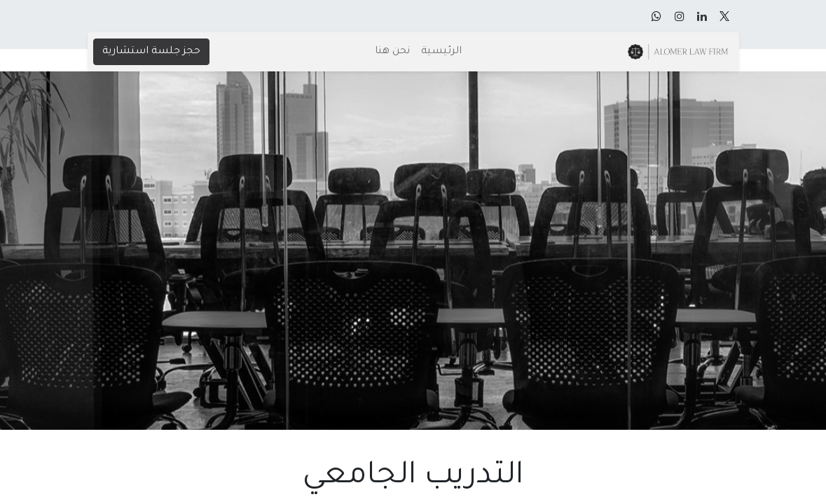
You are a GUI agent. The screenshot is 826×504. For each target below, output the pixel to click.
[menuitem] (441, 52)
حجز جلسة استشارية (151, 52)
